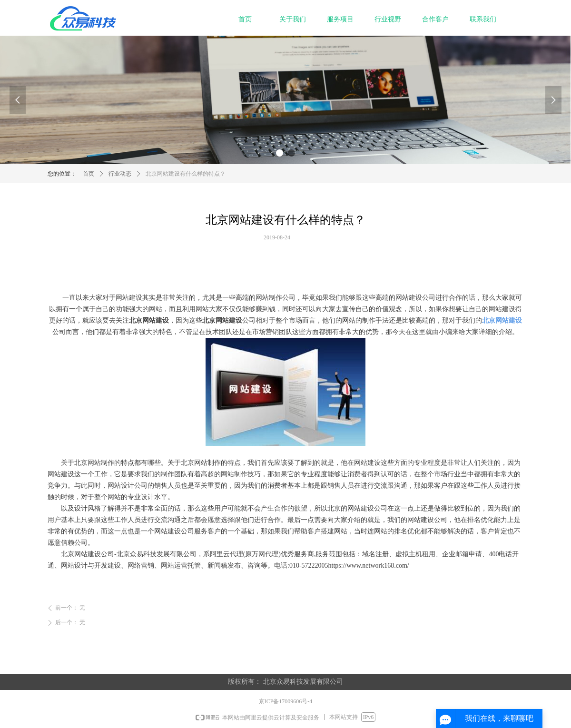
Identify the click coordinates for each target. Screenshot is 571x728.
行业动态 (120, 174)
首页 (89, 174)
